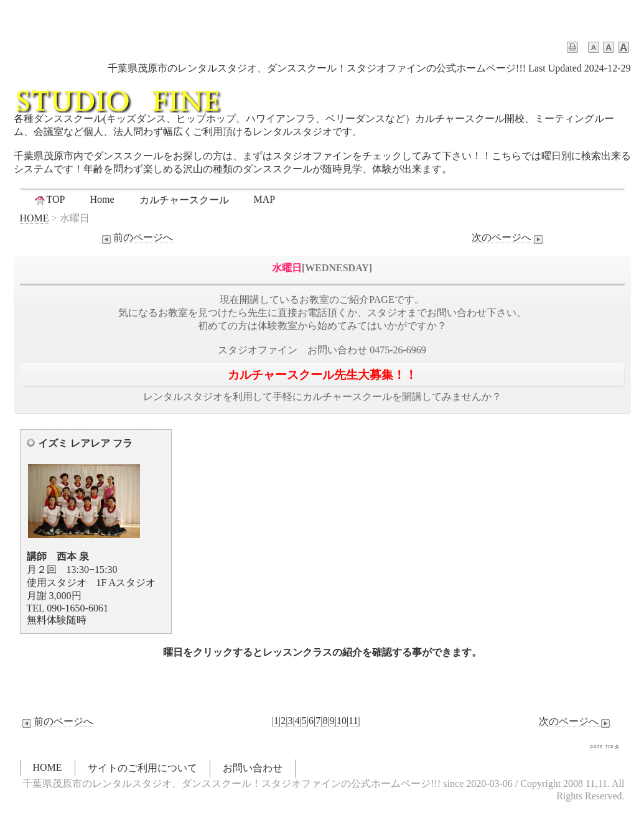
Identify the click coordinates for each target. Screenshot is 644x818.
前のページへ (136, 238)
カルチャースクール (184, 200)
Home (102, 199)
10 (342, 721)
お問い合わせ (253, 768)
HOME (35, 218)
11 (353, 721)
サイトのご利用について (142, 768)
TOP (49, 200)
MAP (265, 199)
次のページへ (508, 238)
